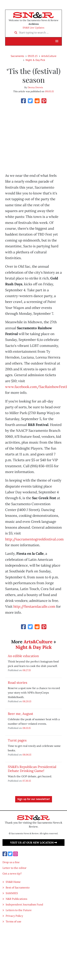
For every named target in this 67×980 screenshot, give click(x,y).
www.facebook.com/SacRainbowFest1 (36, 387)
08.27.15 (27, 670)
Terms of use (13, 921)
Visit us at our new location (34, 843)
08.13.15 (27, 728)
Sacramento (17, 56)
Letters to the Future (19, 910)
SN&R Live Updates (33, 28)
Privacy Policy (14, 916)
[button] (57, 41)
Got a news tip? (12, 873)
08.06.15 (27, 755)
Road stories (17, 682)
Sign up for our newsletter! (34, 799)
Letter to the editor (14, 868)
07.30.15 (27, 781)
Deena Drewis (35, 87)
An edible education (23, 656)
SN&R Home (13, 882)
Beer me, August (20, 714)
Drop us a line (11, 862)
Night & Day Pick (35, 60)
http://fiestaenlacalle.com (34, 606)
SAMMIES (12, 893)
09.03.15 (33, 56)
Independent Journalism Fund (24, 904)
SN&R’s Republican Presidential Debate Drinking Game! (32, 769)
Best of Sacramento (18, 887)
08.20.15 (27, 701)
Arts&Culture (49, 56)
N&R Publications (16, 899)
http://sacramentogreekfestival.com (34, 539)
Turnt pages (17, 740)
